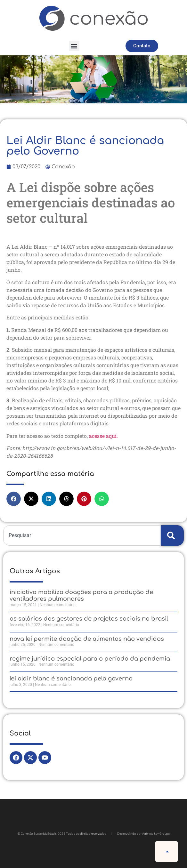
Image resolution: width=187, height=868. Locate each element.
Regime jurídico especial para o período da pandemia (90, 659)
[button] (74, 46)
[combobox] (82, 535)
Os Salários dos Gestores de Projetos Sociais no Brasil (89, 619)
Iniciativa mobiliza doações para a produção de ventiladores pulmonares (81, 596)
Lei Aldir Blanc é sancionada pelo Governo (71, 679)
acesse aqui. (104, 436)
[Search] (172, 535)
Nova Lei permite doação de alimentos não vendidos (87, 639)
